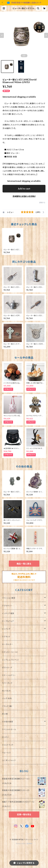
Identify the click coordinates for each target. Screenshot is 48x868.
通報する (42, 203)
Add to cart (24, 189)
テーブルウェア (8, 621)
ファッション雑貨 (9, 598)
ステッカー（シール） (10, 652)
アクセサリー (7, 606)
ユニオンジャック (9, 760)
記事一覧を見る (24, 814)
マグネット (6, 637)
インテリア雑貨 (8, 613)
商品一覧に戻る (24, 564)
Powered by (24, 844)
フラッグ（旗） (7, 706)
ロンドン (5, 737)
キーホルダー (8, 644)
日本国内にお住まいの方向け (24, 196)
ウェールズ (6, 753)
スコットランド (8, 745)
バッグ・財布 (7, 698)
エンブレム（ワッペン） (11, 660)
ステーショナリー (9, 675)
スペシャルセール (9, 729)
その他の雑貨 (8, 722)
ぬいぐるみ (6, 691)
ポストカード (7, 668)
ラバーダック (7, 683)
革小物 (5, 714)
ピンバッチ (6, 629)
